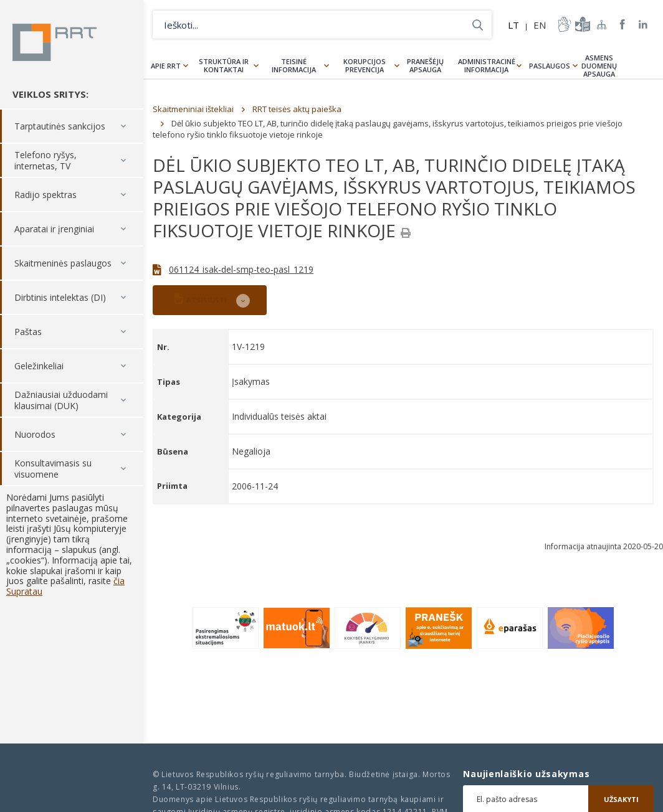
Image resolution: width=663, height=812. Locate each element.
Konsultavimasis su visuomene (53, 469)
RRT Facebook (622, 25)
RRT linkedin (643, 25)
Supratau (24, 591)
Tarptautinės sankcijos (60, 126)
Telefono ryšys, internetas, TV (45, 160)
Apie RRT (166, 66)
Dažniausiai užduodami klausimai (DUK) (61, 400)
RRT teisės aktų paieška (297, 109)
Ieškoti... (478, 25)
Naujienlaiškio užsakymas (526, 774)
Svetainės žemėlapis (602, 24)
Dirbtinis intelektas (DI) (60, 297)
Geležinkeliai (39, 366)
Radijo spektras (45, 195)
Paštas (28, 332)
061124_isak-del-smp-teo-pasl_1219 (241, 269)
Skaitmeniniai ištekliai (193, 109)
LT (513, 25)
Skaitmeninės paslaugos (63, 263)
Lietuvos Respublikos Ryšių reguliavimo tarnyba (55, 42)
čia (119, 581)
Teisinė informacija (294, 65)
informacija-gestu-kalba (563, 24)
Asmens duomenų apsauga (599, 66)
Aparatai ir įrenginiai (54, 229)
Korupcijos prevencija (365, 65)
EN (540, 25)
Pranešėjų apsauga (425, 65)
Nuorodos (35, 434)
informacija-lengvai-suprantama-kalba (581, 24)
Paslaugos (550, 66)
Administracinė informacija (487, 65)
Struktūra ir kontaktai (224, 65)
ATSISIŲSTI (201, 299)
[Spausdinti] (406, 233)
